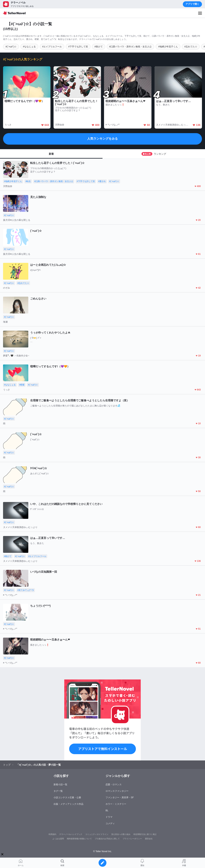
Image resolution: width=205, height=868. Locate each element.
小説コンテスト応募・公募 (67, 798)
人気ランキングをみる (102, 139)
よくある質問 (58, 839)
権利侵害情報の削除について (79, 839)
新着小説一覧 (60, 785)
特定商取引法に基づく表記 (145, 834)
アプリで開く (192, 4)
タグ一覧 (58, 791)
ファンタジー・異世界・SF (120, 798)
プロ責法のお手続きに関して (107, 839)
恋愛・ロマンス (114, 785)
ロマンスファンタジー (117, 791)
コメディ (110, 823)
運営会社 (149, 839)
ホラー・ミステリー (116, 804)
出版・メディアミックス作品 (68, 804)
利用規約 (52, 834)
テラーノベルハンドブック (71, 834)
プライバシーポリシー (132, 839)
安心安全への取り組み (121, 834)
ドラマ (109, 817)
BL (107, 811)
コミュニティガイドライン (97, 834)
